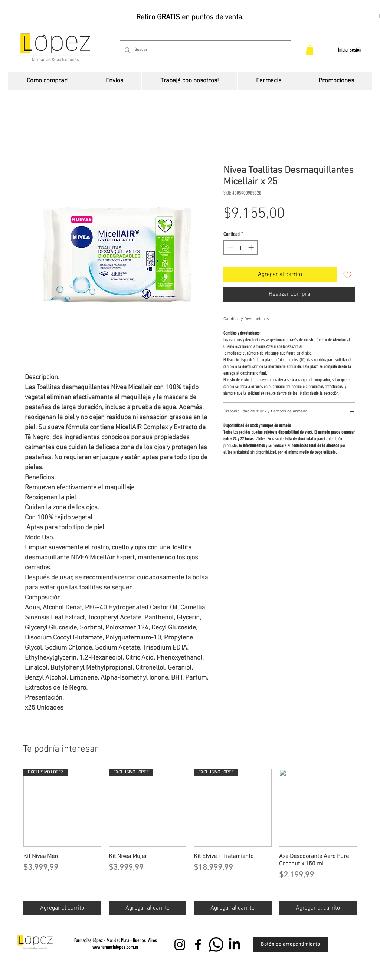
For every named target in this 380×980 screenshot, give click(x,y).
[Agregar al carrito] (62, 908)
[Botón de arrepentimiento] (291, 945)
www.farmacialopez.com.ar (115, 947)
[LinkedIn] (234, 945)
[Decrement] (230, 248)
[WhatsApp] (216, 945)
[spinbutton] (241, 248)
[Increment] (252, 248)
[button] (310, 50)
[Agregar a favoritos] (347, 274)
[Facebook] (198, 945)
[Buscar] (205, 50)
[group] (190, 842)
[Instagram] (180, 945)
